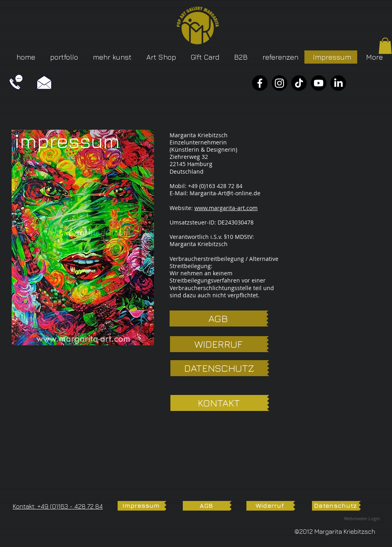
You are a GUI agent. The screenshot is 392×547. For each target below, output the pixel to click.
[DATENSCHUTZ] (219, 368)
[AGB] (218, 319)
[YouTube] (319, 83)
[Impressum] (141, 506)
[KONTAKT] (219, 403)
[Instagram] (279, 83)
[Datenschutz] (335, 506)
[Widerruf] (270, 506)
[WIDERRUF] (218, 344)
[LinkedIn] (338, 83)
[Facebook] (260, 83)
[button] (385, 46)
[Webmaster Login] (362, 519)
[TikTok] (299, 83)
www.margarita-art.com (226, 208)
